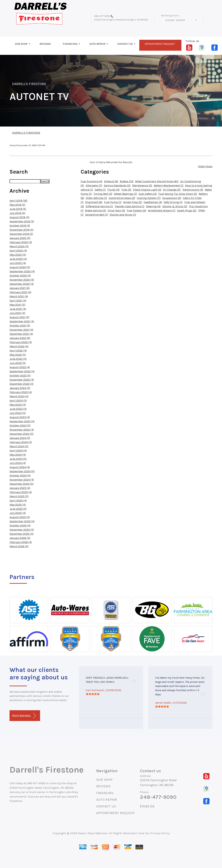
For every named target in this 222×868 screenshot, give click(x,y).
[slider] (93, 694)
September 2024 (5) (22, 471)
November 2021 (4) (21, 330)
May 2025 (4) (18, 505)
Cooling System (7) (149, 198)
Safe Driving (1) (173, 202)
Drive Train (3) (116, 210)
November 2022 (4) (22, 380)
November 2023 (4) (22, 430)
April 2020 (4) (18, 251)
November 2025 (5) (22, 530)
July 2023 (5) (18, 413)
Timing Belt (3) (103, 194)
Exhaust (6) (111, 181)
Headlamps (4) (153, 202)
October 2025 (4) (20, 525)
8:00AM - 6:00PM (175, 20)
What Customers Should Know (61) (157, 181)
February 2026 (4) (21, 542)
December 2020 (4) (22, 284)
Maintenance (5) (142, 185)
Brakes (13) (127, 181)
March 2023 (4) (19, 396)
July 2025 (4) (18, 513)
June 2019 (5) (18, 209)
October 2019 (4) (20, 226)
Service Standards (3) (117, 185)
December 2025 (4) (22, 534)
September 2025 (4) (22, 521)
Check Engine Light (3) (147, 190)
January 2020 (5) (20, 238)
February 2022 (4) (21, 342)
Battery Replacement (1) (169, 185)
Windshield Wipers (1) (162, 210)
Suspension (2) (172, 198)
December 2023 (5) (22, 434)
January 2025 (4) (20, 488)
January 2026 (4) (20, 538)
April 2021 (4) (18, 301)
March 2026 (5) (19, 546)
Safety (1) (100, 190)
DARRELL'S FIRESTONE (29, 84)
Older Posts (205, 166)
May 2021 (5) (17, 305)
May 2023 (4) (18, 405)
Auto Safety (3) (148, 194)
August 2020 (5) (20, 267)
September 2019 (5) (22, 221)
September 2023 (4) (22, 421)
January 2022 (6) (20, 338)
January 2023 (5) (20, 388)
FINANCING (70, 44)
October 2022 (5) (20, 376)
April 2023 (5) (18, 401)
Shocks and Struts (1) (123, 215)
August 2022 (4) (20, 367)
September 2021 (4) (22, 321)
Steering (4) (153, 206)
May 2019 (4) (17, 205)
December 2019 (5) (21, 234)
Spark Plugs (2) (187, 210)
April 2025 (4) (18, 500)
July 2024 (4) (18, 463)
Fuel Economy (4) (91, 181)
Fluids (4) (113, 190)
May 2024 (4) (18, 455)
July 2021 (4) (17, 313)
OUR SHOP (21, 44)
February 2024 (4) (21, 442)
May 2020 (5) (18, 255)
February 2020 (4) (21, 242)
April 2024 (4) (18, 450)
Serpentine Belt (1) (97, 215)
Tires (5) (126, 190)
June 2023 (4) (18, 409)
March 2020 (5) (19, 246)
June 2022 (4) (18, 359)
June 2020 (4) (18, 259)
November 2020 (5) (22, 280)
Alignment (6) (94, 202)
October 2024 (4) (20, 475)
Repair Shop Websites (93, 833)
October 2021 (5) (20, 326)
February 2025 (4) (21, 492)
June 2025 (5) (18, 509)
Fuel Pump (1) (113, 202)
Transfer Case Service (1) (129, 206)
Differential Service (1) (99, 206)
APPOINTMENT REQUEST (160, 44)
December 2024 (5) (22, 484)
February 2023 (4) (21, 392)
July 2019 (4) (17, 213)
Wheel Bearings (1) (125, 194)
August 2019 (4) (19, 217)
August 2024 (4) (20, 467)
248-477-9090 (102, 16)
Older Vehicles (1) (96, 198)
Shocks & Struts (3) (175, 206)
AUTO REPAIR (97, 44)
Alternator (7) (94, 185)
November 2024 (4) (22, 480)
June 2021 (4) (18, 309)
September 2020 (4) (22, 271)
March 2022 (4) (19, 346)
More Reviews (24, 716)
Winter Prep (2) (133, 202)
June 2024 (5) (18, 459)
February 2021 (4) (20, 292)
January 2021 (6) (20, 288)
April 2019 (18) (18, 201)
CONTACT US (125, 44)
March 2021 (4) (19, 296)
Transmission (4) (193, 190)
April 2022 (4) (18, 351)
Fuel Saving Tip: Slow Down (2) (178, 194)
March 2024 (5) (19, 446)
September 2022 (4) (22, 371)
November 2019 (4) (21, 230)
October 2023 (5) (20, 425)
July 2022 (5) (18, 363)
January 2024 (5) (20, 438)
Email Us (147, 806)
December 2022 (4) (22, 384)
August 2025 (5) (20, 517)
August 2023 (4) (20, 417)
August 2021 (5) (19, 317)
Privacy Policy (160, 833)
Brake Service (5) (96, 210)
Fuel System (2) (136, 210)
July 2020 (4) (18, 263)
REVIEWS (45, 44)
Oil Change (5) (172, 190)
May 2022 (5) (18, 355)
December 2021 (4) (21, 334)
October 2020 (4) (20, 276)
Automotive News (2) (122, 198)
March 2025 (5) (19, 496)
